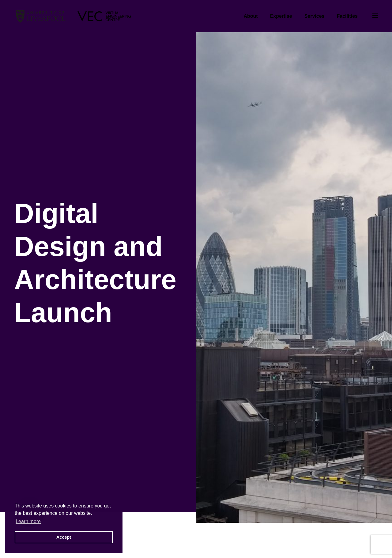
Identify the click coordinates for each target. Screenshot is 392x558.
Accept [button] (64, 537)
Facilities (347, 16)
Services (315, 16)
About (251, 16)
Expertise (281, 16)
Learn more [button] (28, 521)
